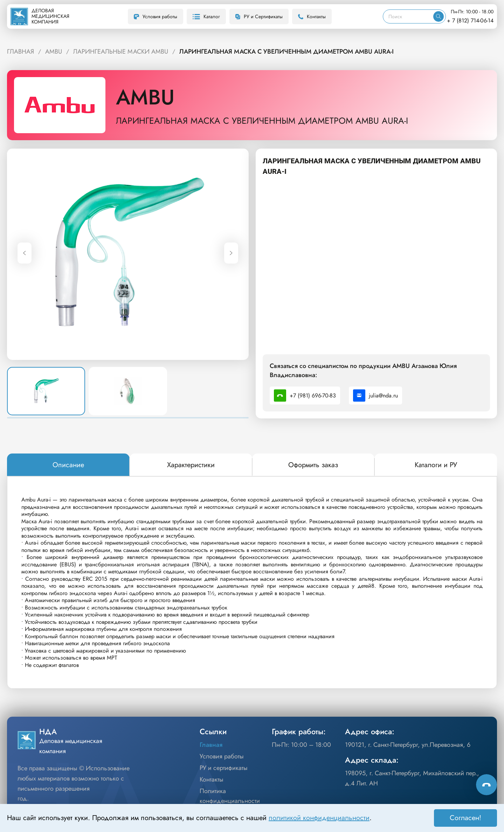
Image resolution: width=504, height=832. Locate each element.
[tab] (68, 465)
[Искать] (439, 16)
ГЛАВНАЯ (20, 52)
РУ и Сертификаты (259, 16)
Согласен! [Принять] (465, 818)
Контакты (312, 16)
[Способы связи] (486, 785)
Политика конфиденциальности (230, 796)
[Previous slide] (25, 253)
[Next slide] (231, 253)
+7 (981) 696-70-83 (305, 395)
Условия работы (156, 16)
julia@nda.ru (375, 395)
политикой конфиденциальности (319, 818)
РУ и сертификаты (224, 768)
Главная (211, 745)
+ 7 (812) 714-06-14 (470, 21)
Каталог (206, 16)
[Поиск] (408, 16)
